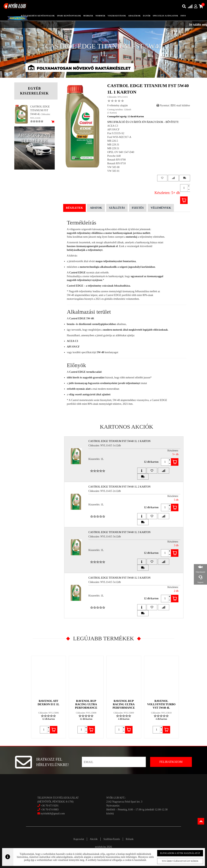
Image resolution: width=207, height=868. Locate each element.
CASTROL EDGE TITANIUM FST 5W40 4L (40, 110)
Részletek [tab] (75, 208)
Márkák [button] (88, 16)
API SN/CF (113, 130)
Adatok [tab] (96, 208)
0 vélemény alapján (118, 105)
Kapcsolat (79, 839)
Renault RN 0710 (117, 163)
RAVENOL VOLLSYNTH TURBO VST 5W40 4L (161, 704)
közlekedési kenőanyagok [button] (38, 16)
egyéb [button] (147, 16)
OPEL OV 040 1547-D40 (121, 152)
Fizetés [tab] (138, 208)
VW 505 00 (113, 167)
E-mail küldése (180, 105)
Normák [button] (100, 16)
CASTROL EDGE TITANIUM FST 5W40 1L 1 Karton (119, 441)
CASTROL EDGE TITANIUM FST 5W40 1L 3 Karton (119, 532)
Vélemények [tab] (161, 208)
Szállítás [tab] (117, 208)
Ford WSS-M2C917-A (119, 137)
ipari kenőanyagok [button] (69, 16)
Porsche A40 (114, 156)
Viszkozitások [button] (117, 16)
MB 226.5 (113, 141)
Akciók (94, 839)
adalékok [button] (134, 16)
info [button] (183, 16)
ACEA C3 (113, 126)
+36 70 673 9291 (50, 806)
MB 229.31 (113, 145)
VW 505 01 (113, 171)
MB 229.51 (113, 148)
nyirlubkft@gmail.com (51, 814)
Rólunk (130, 839)
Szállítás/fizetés (112, 839)
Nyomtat (163, 105)
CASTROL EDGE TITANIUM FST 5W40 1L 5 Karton (119, 578)
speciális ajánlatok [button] (166, 16)
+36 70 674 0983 (50, 810)
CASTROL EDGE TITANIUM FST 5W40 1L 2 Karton (119, 487)
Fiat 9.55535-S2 (116, 133)
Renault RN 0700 (117, 160)
